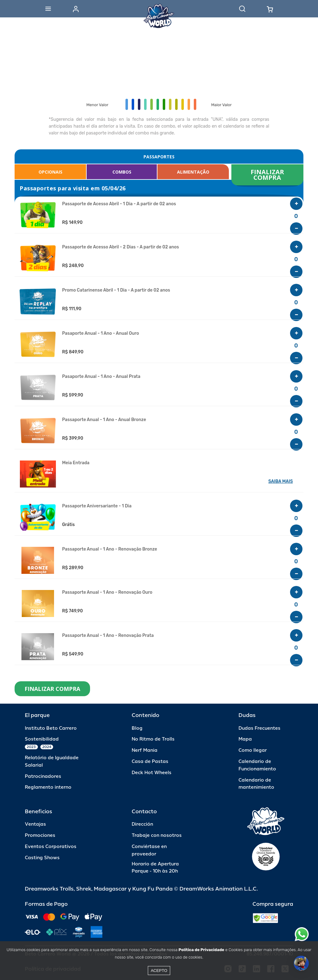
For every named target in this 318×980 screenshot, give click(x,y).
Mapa (245, 739)
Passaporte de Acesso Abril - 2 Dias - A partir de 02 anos (120, 247)
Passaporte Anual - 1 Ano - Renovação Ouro (107, 592)
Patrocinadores (43, 776)
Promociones (40, 835)
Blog (137, 728)
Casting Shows (42, 858)
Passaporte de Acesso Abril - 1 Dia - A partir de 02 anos (119, 204)
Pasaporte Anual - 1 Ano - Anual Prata (101, 377)
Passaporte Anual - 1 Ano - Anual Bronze (104, 420)
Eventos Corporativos (51, 847)
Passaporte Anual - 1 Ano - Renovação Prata (108, 636)
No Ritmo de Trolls (153, 739)
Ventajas (35, 824)
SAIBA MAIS (281, 481)
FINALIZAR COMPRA (268, 175)
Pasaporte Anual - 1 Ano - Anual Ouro (100, 333)
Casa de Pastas (150, 762)
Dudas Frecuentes (259, 728)
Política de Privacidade (201, 950)
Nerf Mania (145, 750)
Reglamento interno (48, 787)
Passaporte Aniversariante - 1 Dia (97, 506)
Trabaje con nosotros (157, 835)
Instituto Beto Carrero (51, 728)
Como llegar (253, 750)
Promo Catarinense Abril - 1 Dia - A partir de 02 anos (116, 290)
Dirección (142, 824)
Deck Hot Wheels (152, 773)
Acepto (159, 971)
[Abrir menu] (48, 9)
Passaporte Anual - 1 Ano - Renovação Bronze (110, 549)
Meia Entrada (76, 463)
